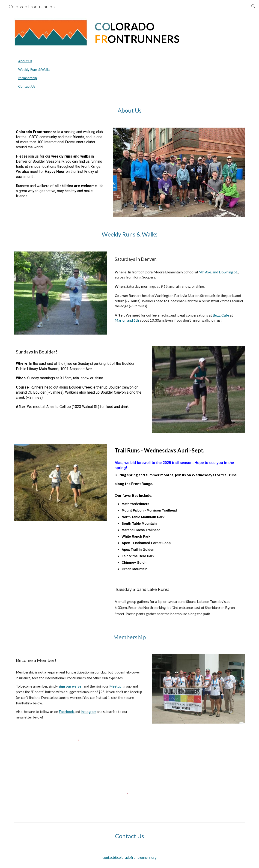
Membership (28, 78)
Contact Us (27, 86)
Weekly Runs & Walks (34, 70)
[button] (253, 6)
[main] (169, 33)
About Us (25, 61)
